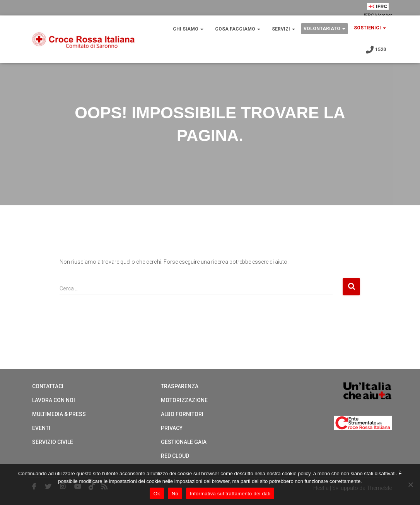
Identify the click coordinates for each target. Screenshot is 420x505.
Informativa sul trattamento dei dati (230, 494)
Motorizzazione (184, 400)
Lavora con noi (54, 400)
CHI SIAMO (188, 29)
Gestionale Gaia (184, 442)
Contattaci (48, 386)
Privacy (172, 428)
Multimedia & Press (59, 414)
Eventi (41, 428)
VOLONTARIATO (324, 29)
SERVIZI (283, 29)
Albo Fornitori (182, 414)
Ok (157, 494)
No (175, 494)
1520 (375, 50)
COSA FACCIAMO (238, 29)
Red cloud (175, 456)
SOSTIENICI (370, 28)
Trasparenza (180, 386)
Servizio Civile (53, 442)
